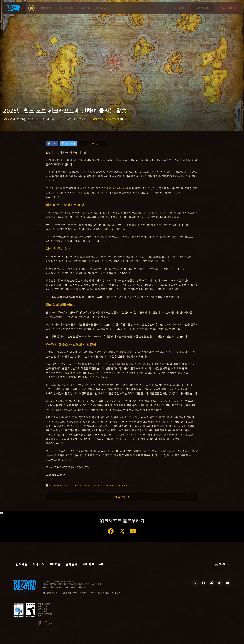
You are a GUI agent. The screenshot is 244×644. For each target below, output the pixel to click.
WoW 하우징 (124, 485)
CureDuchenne (118, 188)
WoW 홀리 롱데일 (82, 485)
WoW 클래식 (98, 485)
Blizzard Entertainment (106, 119)
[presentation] (14, 8)
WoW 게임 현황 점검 (63, 485)
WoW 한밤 (111, 485)
